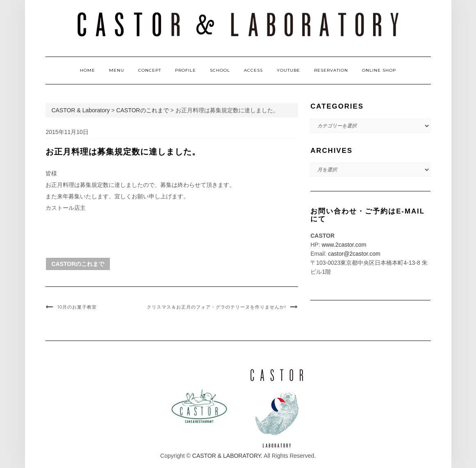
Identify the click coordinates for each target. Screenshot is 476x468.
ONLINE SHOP (379, 70)
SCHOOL (220, 70)
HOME (88, 70)
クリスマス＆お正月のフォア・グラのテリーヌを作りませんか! (216, 307)
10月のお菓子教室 (77, 307)
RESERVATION (331, 70)
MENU (117, 70)
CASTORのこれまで (78, 264)
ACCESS (253, 70)
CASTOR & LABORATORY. (227, 456)
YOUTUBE (288, 70)
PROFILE (186, 70)
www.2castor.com (344, 245)
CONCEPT (150, 70)
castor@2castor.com (354, 254)
